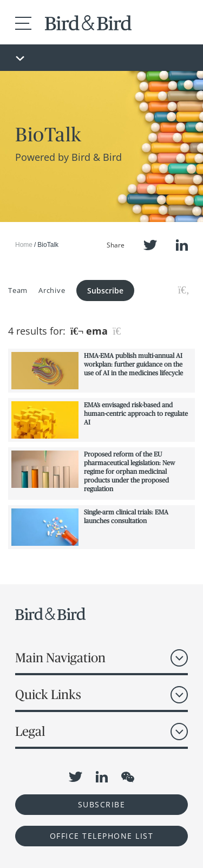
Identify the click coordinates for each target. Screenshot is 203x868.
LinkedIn (182, 245)
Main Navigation (60, 658)
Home (24, 245)
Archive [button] (52, 290)
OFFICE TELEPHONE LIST (102, 836)
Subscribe (105, 291)
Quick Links (48, 694)
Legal (30, 731)
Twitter (150, 245)
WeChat (128, 777)
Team (18, 290)
